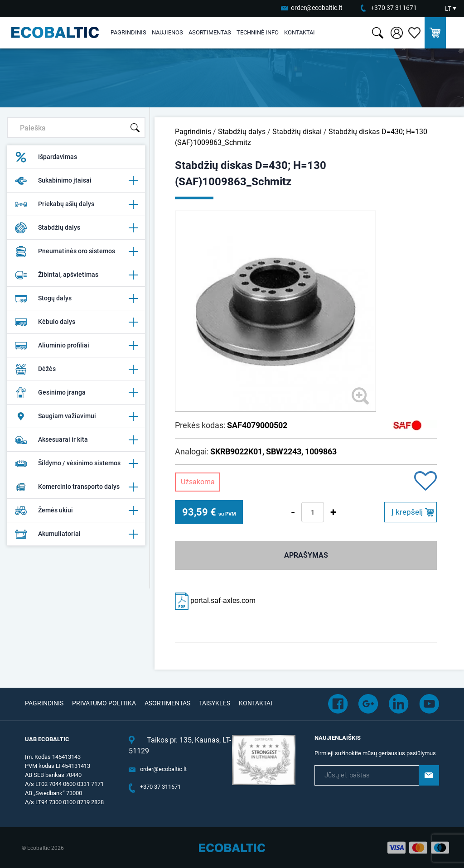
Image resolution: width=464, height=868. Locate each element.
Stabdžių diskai (297, 132)
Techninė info (258, 32)
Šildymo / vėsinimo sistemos (76, 463)
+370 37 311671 (394, 8)
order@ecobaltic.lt (317, 8)
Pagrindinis (128, 32)
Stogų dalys (76, 299)
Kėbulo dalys (76, 322)
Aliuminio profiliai (76, 346)
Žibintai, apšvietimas (76, 275)
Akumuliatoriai (76, 534)
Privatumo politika (104, 703)
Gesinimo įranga (76, 393)
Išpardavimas (46, 157)
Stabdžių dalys (76, 228)
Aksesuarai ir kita (76, 440)
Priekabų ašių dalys (76, 204)
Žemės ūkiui (76, 511)
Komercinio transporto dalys (76, 487)
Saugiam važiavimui (76, 416)
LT (448, 9)
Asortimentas (210, 32)
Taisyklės (215, 703)
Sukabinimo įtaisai (76, 181)
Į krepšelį (407, 512)
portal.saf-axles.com (215, 600)
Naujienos (167, 32)
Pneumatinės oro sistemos (76, 251)
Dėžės (76, 369)
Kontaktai (300, 32)
